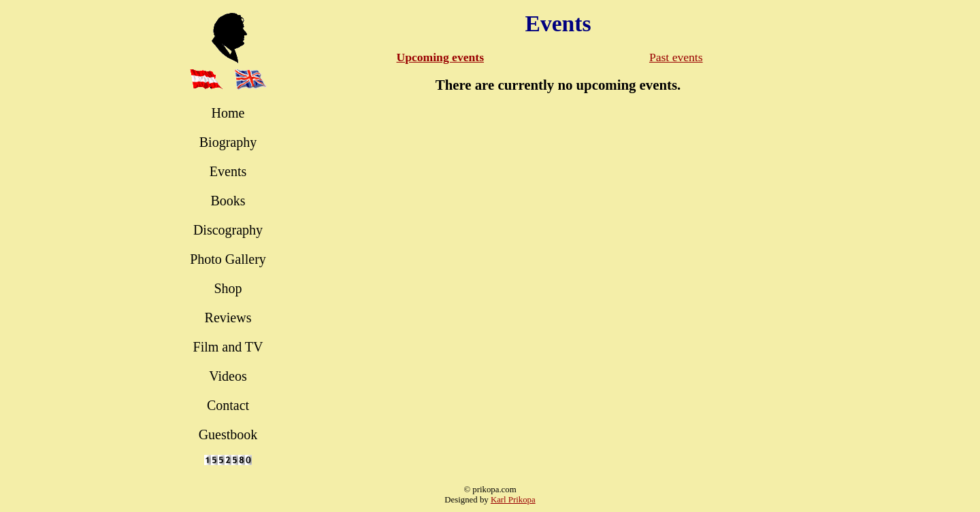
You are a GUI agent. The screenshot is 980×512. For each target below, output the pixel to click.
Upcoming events (440, 57)
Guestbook (228, 434)
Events (228, 171)
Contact (228, 405)
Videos (228, 376)
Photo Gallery (228, 259)
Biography (228, 142)
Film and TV (228, 347)
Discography (228, 230)
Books (228, 201)
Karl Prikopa (513, 500)
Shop (228, 288)
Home (228, 113)
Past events (676, 57)
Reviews (228, 318)
